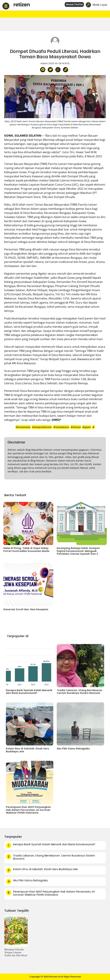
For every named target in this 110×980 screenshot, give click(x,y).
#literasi (76, 427)
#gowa (86, 427)
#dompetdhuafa (42, 427)
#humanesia (23, 427)
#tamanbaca (61, 427)
